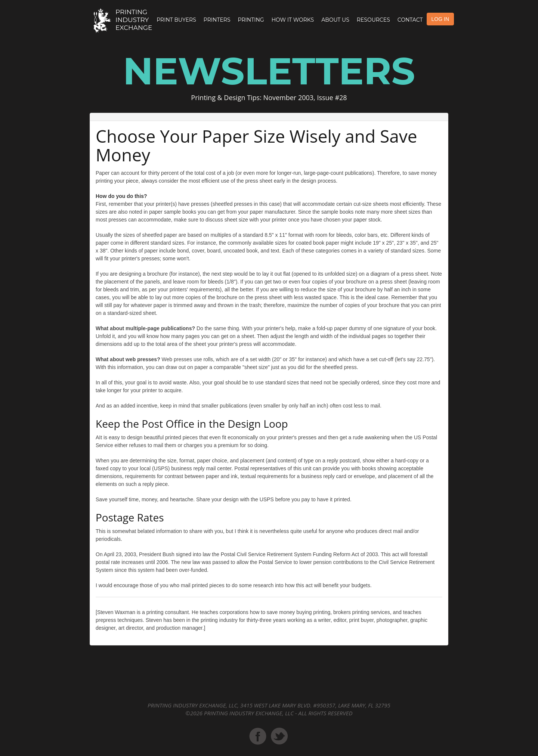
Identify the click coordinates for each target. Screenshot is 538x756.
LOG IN (440, 19)
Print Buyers (176, 20)
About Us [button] (335, 20)
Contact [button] (410, 20)
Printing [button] (251, 20)
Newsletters (269, 71)
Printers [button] (217, 20)
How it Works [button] (293, 20)
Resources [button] (373, 20)
